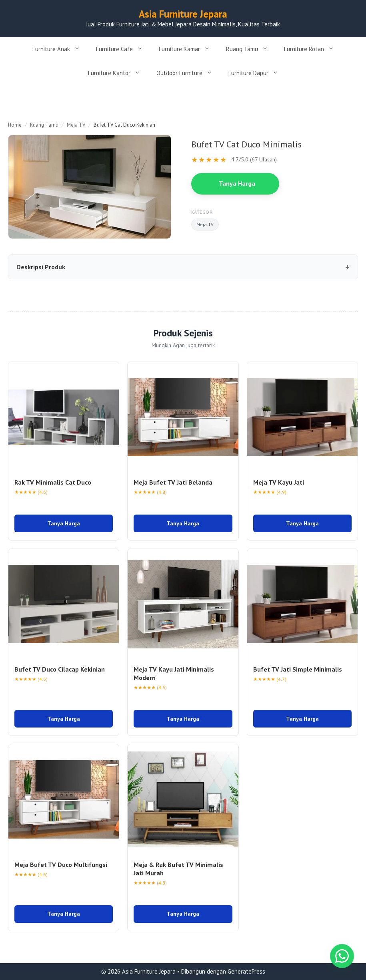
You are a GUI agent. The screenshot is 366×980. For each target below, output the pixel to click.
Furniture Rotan (313, 49)
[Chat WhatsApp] (342, 956)
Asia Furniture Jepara (183, 14)
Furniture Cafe (123, 49)
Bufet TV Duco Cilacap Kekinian (60, 669)
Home (15, 125)
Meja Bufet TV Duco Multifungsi (61, 865)
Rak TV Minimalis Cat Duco (53, 482)
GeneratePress (246, 971)
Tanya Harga (237, 183)
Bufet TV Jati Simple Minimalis (298, 669)
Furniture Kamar (188, 49)
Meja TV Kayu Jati (279, 482)
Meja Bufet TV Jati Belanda (173, 482)
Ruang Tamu (251, 49)
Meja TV (76, 125)
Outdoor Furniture (188, 73)
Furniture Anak (60, 49)
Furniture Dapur (257, 73)
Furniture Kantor (118, 73)
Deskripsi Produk (41, 267)
